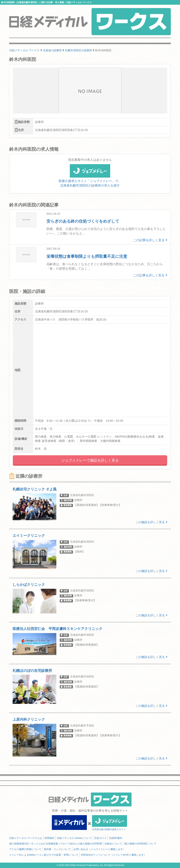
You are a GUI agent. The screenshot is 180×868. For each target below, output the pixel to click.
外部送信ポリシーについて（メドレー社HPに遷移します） (113, 855)
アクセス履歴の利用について (25, 849)
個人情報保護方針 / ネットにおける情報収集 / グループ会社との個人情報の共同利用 (56, 844)
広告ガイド (100, 838)
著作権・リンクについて (57, 849)
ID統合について (113, 844)
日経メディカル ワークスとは (26, 838)
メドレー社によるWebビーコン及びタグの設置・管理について (44, 855)
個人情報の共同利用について (140, 844)
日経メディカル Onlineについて (74, 838)
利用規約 (49, 838)
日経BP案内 (116, 838)
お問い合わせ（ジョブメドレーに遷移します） (99, 849)
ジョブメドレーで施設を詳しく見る (90, 460)
